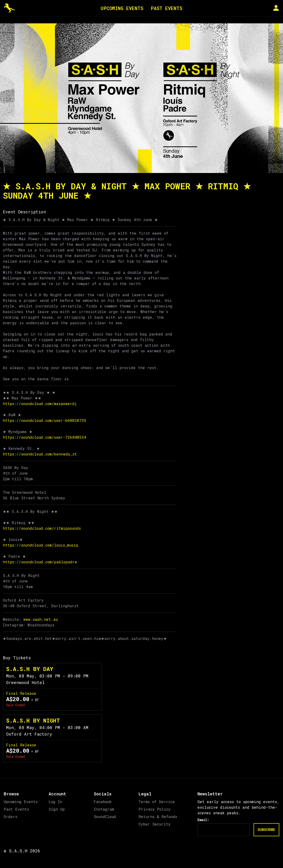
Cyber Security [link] (155, 824)
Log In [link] (55, 802)
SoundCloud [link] (105, 817)
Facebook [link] (103, 802)
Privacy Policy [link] (155, 809)
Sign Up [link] (57, 809)
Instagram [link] (104, 809)
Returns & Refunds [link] (158, 817)
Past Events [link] (16, 809)
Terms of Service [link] (157, 802)
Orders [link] (11, 817)
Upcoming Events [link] (21, 802)
